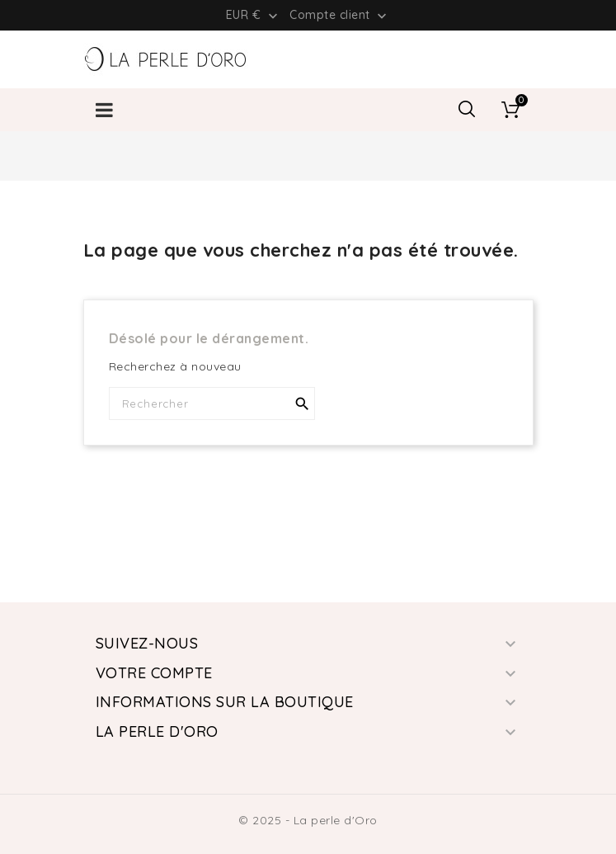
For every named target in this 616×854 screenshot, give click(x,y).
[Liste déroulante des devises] (254, 15)
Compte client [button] (340, 16)
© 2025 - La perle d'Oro (308, 820)
